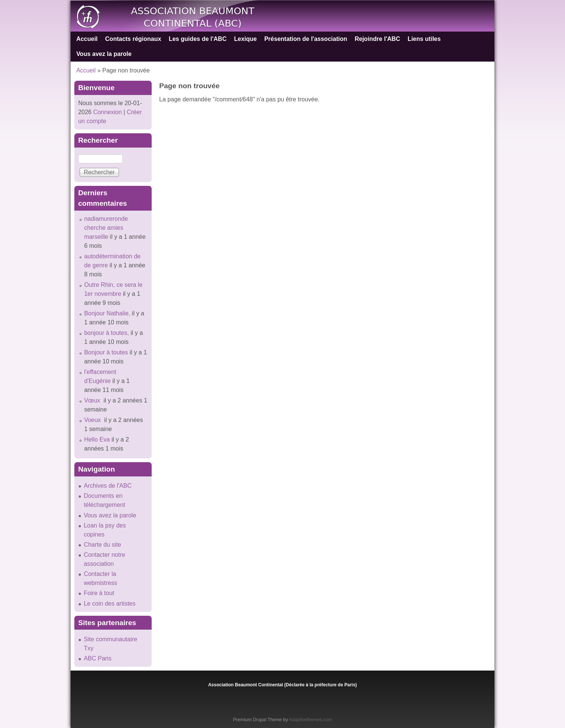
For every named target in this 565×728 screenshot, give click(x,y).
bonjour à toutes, (106, 333)
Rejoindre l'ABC (377, 39)
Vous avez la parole (104, 54)
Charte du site (102, 545)
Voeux (93, 420)
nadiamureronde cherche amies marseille (106, 228)
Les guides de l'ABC (197, 39)
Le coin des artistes (110, 604)
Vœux (93, 400)
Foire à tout (99, 593)
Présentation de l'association (306, 39)
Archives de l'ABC (108, 486)
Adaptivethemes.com (310, 720)
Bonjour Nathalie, (107, 313)
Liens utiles (424, 39)
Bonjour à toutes (106, 352)
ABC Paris (98, 658)
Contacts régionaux (133, 39)
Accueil (87, 39)
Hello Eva (97, 439)
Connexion (107, 112)
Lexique (245, 39)
